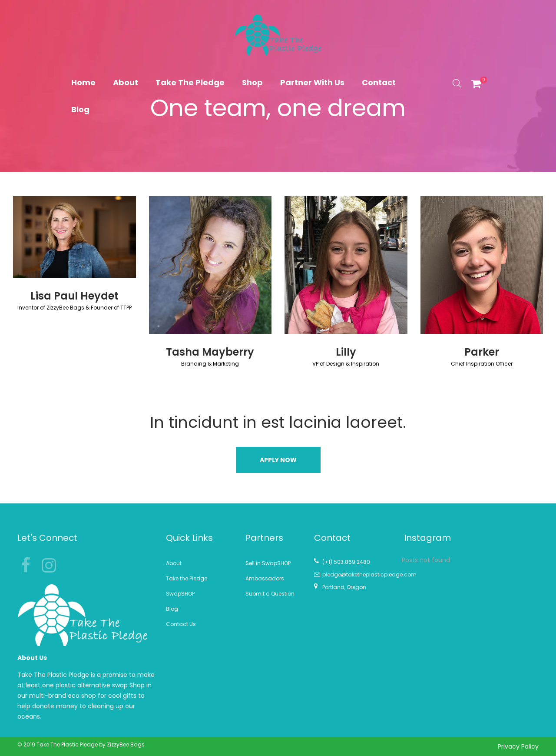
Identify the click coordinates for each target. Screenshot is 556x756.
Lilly (346, 352)
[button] (278, 460)
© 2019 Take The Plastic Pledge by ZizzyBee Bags (81, 744)
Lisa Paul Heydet (74, 296)
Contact (379, 82)
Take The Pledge (190, 82)
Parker (482, 352)
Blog (80, 109)
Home (83, 82)
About (126, 82)
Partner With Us (312, 82)
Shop (252, 82)
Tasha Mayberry (210, 352)
